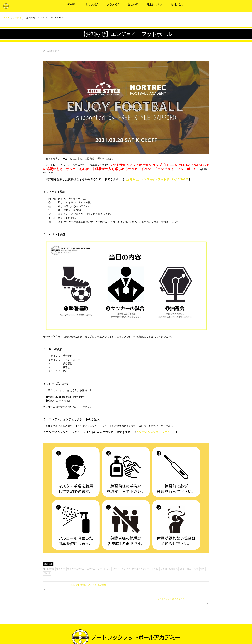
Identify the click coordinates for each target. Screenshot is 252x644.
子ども (155, 569)
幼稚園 (164, 569)
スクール (91, 569)
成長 (182, 569)
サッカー (61, 569)
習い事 (47, 573)
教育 (189, 569)
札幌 (196, 569)
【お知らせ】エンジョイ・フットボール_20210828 (156, 179)
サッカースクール (76, 569)
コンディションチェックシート (156, 432)
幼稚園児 (173, 569)
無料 (202, 569)
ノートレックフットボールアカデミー (131, 569)
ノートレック (104, 569)
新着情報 (48, 564)
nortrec (50, 569)
